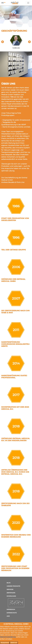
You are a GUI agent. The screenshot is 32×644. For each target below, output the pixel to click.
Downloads (11, 596)
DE (3, 3)
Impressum (11, 609)
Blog (9, 583)
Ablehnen (14, 643)
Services (10, 589)
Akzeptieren (5, 643)
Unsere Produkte (13, 586)
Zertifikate (11, 593)
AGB (8, 616)
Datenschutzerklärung (8, 637)
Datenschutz (12, 613)
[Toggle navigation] (28, 3)
